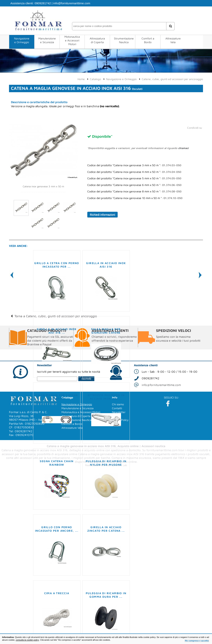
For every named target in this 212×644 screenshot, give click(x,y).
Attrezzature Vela (173, 40)
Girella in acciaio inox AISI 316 (106, 265)
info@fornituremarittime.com (72, 3)
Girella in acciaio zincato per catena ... (106, 529)
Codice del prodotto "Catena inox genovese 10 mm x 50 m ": (135, 198)
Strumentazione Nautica (124, 40)
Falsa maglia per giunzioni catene (106, 331)
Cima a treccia (57, 593)
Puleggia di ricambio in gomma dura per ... (106, 595)
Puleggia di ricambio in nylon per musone (106, 463)
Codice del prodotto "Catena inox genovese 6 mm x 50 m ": (134, 185)
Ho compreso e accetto (197, 641)
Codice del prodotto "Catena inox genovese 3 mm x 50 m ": (134, 165)
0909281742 (43, 3)
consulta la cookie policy (28, 640)
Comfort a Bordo (148, 40)
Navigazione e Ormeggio (22, 40)
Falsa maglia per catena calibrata (57, 397)
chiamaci (183, 148)
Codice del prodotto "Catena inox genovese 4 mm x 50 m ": (134, 172)
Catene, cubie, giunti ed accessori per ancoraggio (172, 79)
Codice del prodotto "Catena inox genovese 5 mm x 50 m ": (134, 178)
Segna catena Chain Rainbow (57, 463)
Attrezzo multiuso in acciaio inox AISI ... (106, 397)
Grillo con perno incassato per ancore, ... (57, 529)
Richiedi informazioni (102, 215)
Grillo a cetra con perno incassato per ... (57, 265)
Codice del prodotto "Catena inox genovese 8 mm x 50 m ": (134, 191)
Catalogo (95, 79)
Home (81, 79)
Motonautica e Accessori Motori (72, 40)
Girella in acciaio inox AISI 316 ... (57, 331)
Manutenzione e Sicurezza (47, 40)
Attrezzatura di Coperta (97, 40)
